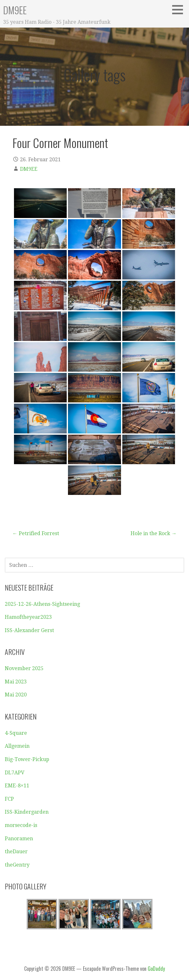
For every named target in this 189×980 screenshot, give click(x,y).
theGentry (17, 865)
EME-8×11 (17, 786)
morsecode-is (21, 825)
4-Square (16, 733)
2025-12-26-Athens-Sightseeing (42, 604)
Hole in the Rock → (154, 533)
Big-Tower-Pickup (27, 759)
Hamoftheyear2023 (28, 617)
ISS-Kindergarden (27, 812)
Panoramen (19, 839)
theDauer (16, 852)
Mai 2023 (16, 682)
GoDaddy (156, 969)
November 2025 (24, 668)
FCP (9, 799)
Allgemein (17, 746)
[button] (180, 10)
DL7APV (15, 773)
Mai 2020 (16, 695)
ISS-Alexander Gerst (29, 630)
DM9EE (15, 10)
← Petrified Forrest (36, 533)
